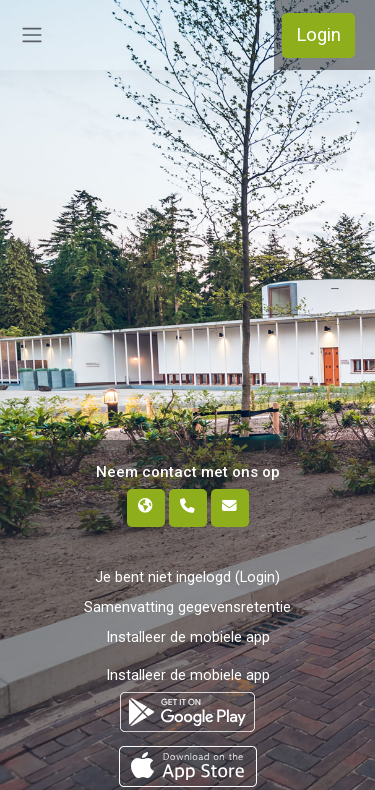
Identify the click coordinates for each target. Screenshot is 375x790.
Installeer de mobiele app (188, 637)
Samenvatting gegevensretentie (187, 607)
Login (318, 35)
